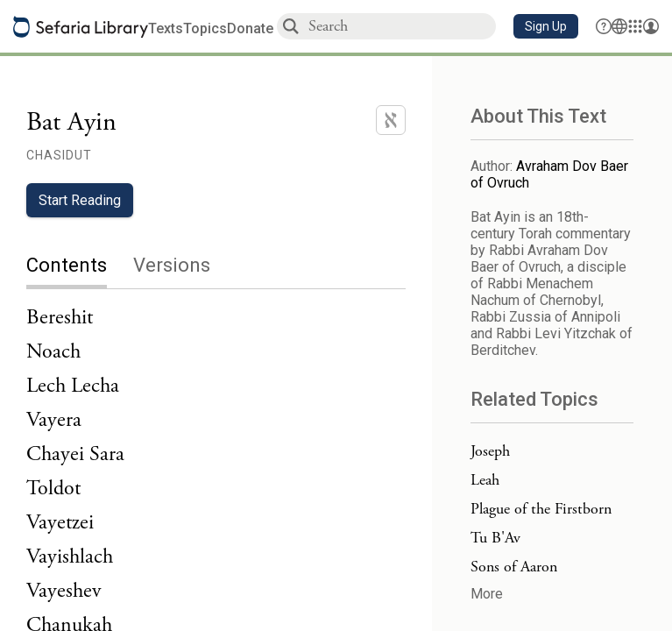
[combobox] (401, 26)
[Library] (635, 26)
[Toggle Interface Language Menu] (619, 26)
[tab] (80, 267)
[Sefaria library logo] (81, 27)
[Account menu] (651, 26)
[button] (546, 26)
